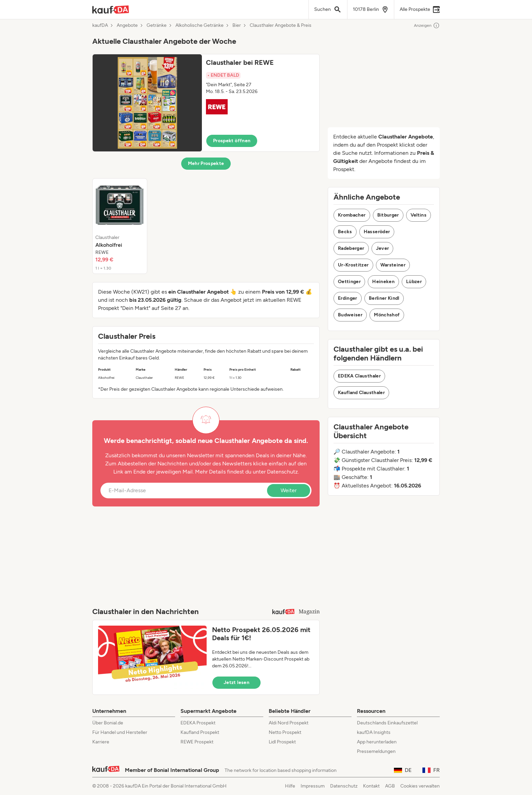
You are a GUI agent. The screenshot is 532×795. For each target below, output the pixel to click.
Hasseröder (377, 232)
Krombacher (352, 215)
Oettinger (349, 282)
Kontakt (371, 786)
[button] (206, 103)
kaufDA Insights (374, 732)
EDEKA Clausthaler (359, 376)
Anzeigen (427, 25)
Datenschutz (282, 472)
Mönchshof (387, 315)
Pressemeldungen (376, 751)
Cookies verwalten (420, 786)
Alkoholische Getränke (199, 25)
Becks (345, 232)
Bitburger (388, 215)
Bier (237, 25)
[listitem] (120, 226)
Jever (383, 248)
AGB (390, 786)
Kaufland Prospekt (200, 732)
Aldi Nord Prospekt (289, 723)
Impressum (313, 786)
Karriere (101, 742)
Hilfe (290, 786)
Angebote (127, 25)
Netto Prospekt (285, 732)
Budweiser (350, 315)
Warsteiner (393, 265)
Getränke (157, 25)
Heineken (383, 282)
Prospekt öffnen (232, 141)
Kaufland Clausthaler (361, 393)
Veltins (419, 215)
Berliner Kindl (384, 298)
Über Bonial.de (108, 723)
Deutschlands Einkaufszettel (387, 723)
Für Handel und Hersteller (120, 732)
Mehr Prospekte (206, 163)
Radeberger (351, 248)
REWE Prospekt (197, 742)
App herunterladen (377, 742)
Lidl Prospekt (282, 742)
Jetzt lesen (236, 682)
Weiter (289, 490)
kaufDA (100, 25)
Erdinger (348, 298)
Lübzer (414, 282)
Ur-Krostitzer (353, 265)
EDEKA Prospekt (198, 723)
